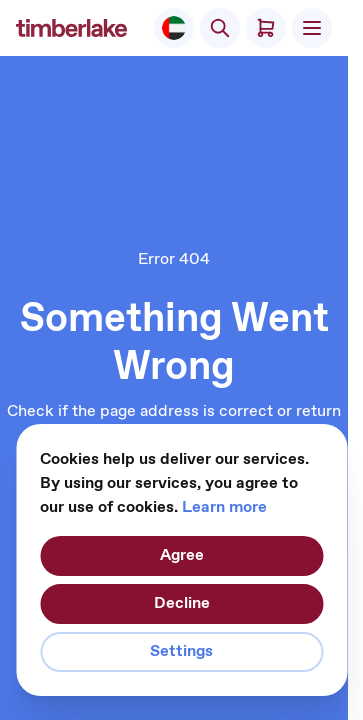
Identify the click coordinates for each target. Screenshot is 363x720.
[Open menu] (312, 28)
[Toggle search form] (220, 28)
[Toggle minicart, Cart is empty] (266, 28)
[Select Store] (174, 28)
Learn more (224, 507)
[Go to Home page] (71, 28)
